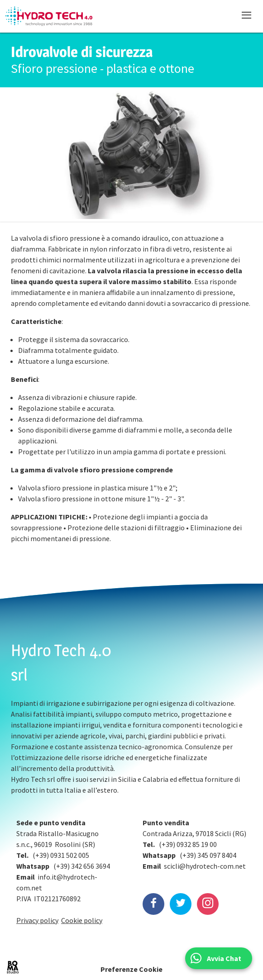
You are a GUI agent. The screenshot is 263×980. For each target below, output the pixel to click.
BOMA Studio (13, 967)
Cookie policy (82, 920)
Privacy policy (37, 920)
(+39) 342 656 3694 (82, 866)
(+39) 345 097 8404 (208, 855)
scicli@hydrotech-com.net (205, 866)
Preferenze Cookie (131, 969)
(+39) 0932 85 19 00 (188, 844)
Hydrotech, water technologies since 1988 (49, 16)
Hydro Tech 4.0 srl (61, 662)
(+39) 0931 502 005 (61, 855)
